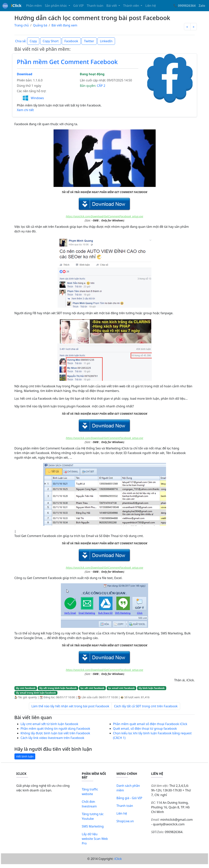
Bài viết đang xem (64, 25)
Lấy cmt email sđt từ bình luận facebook (50, 724)
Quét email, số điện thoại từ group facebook (145, 729)
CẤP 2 (101, 86)
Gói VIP (78, 6)
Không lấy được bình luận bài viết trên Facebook (55, 733)
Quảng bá (40, 25)
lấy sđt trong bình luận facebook (58, 688)
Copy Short (51, 41)
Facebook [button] (71, 41)
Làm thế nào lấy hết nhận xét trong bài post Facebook (70, 706)
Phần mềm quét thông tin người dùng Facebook (55, 729)
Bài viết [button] (112, 6)
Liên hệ (151, 6)
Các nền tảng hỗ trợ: (32, 91)
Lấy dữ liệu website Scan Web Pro (95, 839)
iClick (118, 859)
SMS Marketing (93, 826)
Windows (37, 98)
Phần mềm (34, 6)
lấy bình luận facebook (152, 688)
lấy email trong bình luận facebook (36, 693)
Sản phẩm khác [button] (56, 6)
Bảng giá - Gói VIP (129, 798)
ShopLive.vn (125, 821)
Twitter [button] (89, 41)
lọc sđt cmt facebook (92, 688)
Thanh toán (95, 6)
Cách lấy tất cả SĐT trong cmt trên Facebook (146, 706)
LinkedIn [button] (106, 41)
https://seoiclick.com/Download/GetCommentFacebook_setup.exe (105, 216)
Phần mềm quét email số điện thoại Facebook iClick (150, 724)
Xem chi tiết (25, 110)
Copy (33, 41)
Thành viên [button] (131, 6)
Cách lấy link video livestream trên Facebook (52, 738)
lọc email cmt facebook (121, 688)
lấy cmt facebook (26, 688)
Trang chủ (22, 25)
